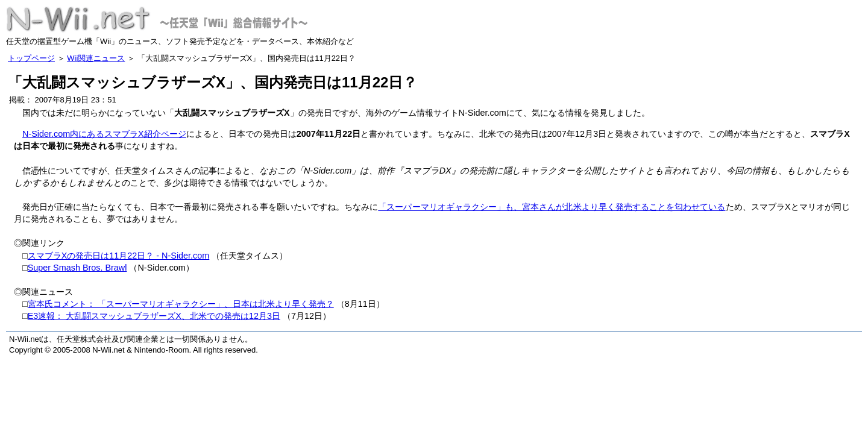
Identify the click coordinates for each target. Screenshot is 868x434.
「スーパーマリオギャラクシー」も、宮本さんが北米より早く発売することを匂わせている (552, 207)
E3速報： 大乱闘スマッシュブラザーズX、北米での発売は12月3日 (154, 316)
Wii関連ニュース (96, 58)
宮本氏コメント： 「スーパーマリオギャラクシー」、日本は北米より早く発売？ (181, 304)
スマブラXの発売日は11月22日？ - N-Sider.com (119, 256)
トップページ (31, 58)
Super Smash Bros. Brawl (77, 268)
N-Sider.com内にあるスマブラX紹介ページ (104, 134)
